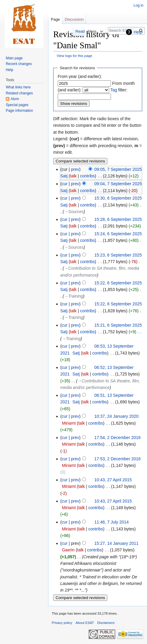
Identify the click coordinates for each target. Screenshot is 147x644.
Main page (14, 58)
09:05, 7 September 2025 (118, 169)
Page (55, 19)
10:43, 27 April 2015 (113, 480)
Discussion (74, 19)
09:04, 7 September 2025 (118, 184)
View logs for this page (75, 56)
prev (75, 169)
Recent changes (19, 64)
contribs (87, 176)
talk (73, 176)
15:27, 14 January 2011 (116, 543)
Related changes (19, 93)
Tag (114, 90)
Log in (138, 5)
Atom (15, 99)
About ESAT (85, 623)
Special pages (17, 105)
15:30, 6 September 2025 (118, 198)
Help (138, 32)
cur (64, 184)
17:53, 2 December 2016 (118, 459)
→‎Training (74, 296)
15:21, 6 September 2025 (118, 325)
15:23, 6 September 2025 (118, 255)
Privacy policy (62, 623)
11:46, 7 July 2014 (112, 522)
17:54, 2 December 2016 (118, 438)
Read (75, 31)
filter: (119, 90)
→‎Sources (74, 212)
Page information (19, 111)
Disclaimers (106, 623)
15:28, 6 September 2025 (118, 219)
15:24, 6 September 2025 (118, 234)
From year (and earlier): (80, 76)
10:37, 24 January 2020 (116, 416)
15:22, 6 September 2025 (118, 283)
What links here (18, 87)
